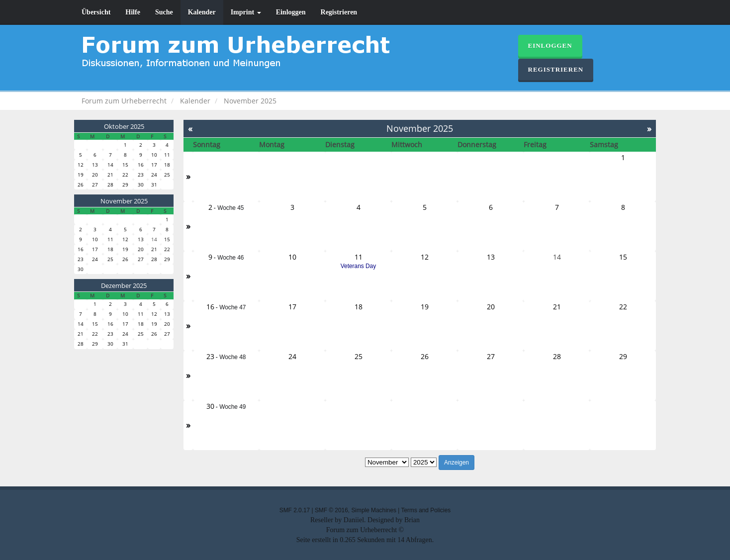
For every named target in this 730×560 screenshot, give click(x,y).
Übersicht (96, 12)
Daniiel (354, 520)
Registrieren (339, 12)
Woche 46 (230, 258)
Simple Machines (374, 510)
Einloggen (291, 12)
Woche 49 (232, 407)
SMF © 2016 (331, 510)
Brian (412, 520)
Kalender (202, 12)
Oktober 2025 (124, 126)
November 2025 (124, 201)
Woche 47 (232, 307)
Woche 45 (230, 208)
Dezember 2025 (124, 285)
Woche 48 (232, 357)
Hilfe (133, 12)
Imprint (246, 12)
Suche (164, 12)
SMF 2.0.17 (295, 510)
